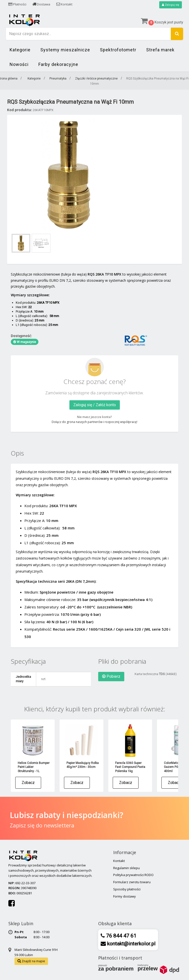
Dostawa (41, 4)
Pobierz (111, 677)
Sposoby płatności (127, 889)
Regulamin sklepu (126, 868)
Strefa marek (160, 50)
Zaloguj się (170, 5)
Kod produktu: (20, 110)
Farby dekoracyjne (58, 65)
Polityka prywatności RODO (133, 875)
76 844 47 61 (121, 936)
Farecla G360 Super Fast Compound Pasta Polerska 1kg (130, 767)
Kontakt (64, 4)
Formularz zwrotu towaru (132, 882)
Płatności (17, 4)
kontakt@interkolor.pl (131, 944)
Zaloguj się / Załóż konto (95, 405)
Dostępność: (21, 336)
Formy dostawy (125, 897)
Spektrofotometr (118, 50)
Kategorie (20, 50)
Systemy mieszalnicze (65, 50)
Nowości (19, 65)
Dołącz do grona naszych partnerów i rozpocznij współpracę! (94, 422)
